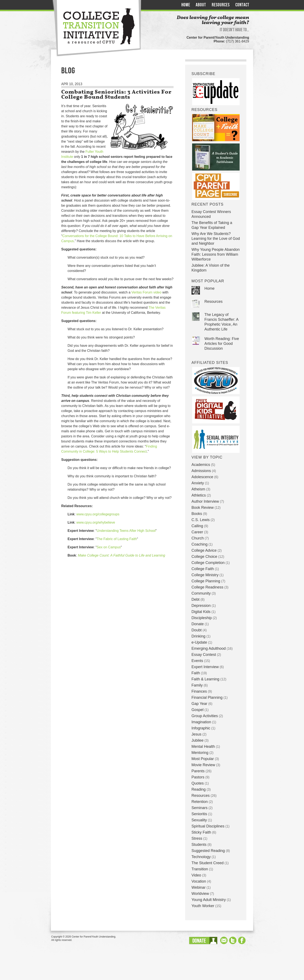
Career (197, 532)
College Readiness (207, 587)
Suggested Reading (208, 851)
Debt (195, 599)
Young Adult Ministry (209, 900)
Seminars (199, 808)
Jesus (196, 734)
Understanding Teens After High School (126, 531)
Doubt (197, 630)
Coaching (199, 544)
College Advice (204, 550)
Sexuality (199, 820)
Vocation (199, 881)
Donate (198, 624)
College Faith (203, 569)
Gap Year (199, 704)
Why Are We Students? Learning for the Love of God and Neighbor (216, 239)
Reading (199, 789)
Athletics (199, 495)
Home (186, 5)
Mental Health (203, 747)
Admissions (201, 471)
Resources (221, 5)
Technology (201, 857)
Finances (199, 691)
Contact (242, 5)
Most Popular (203, 759)
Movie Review (203, 765)
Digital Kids (201, 612)
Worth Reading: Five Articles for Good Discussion (222, 344)
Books (197, 514)
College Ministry (205, 575)
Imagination (201, 722)
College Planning (206, 581)
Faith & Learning (205, 679)
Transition (200, 869)
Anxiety (198, 483)
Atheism (198, 489)
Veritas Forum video (146, 292)
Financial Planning (207, 697)
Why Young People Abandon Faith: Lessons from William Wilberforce (216, 254)
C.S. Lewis (201, 520)
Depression (201, 606)
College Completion (208, 563)
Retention (200, 802)
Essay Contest (204, 655)
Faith (196, 673)
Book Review (203, 508)
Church (198, 538)
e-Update (199, 642)
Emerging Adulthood (209, 648)
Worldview (200, 894)
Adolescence (202, 477)
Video (196, 875)
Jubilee (197, 740)
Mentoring (200, 753)
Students (199, 845)
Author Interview (205, 501)
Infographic (201, 728)
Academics (201, 465)
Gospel (197, 710)
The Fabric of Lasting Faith (117, 539)
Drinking (198, 636)
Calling (197, 526)
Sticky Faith (201, 832)
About (201, 5)
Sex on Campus (109, 547)
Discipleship (202, 618)
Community (201, 593)
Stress (197, 838)
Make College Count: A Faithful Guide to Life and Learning (121, 555)
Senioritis (199, 814)
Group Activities (205, 716)
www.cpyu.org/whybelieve (96, 522)
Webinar (199, 887)
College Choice (204, 557)
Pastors (198, 777)
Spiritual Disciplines (208, 826)
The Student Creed (208, 863)
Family (197, 685)
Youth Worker (203, 906)
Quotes (198, 783)
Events (197, 661)
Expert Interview (205, 667)
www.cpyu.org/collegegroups (98, 514)
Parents (198, 771)
